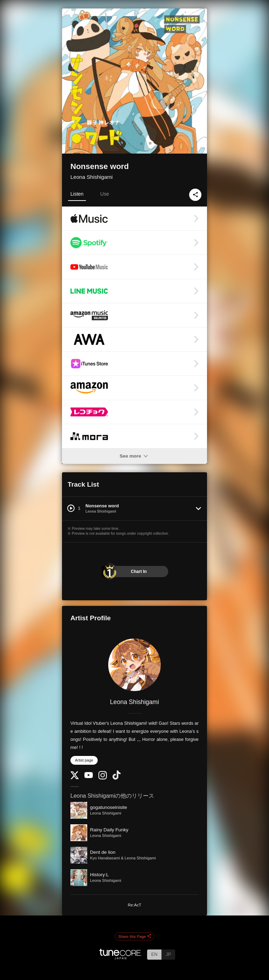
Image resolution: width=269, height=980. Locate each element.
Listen (77, 194)
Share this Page (134, 937)
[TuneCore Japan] (120, 957)
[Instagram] (103, 778)
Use (105, 194)
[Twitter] (75, 778)
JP (168, 954)
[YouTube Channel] (89, 776)
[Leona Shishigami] (134, 665)
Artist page (84, 760)
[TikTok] (117, 778)
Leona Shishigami (92, 177)
